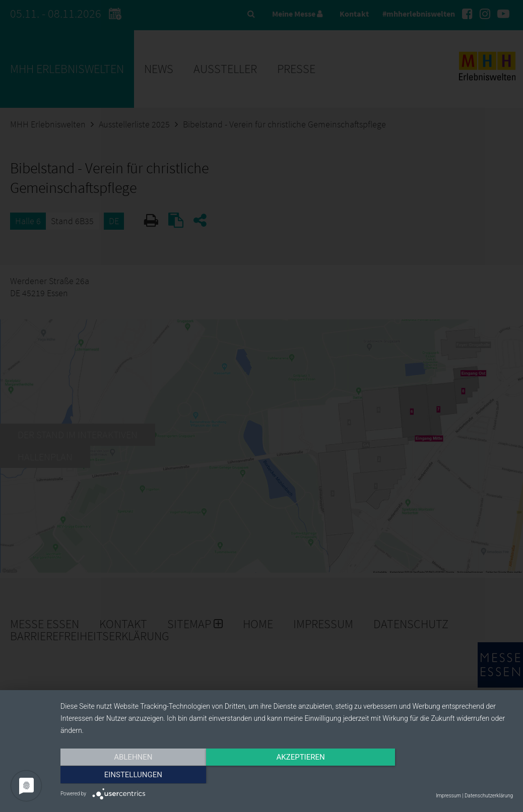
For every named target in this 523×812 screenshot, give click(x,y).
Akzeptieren (287, 775)
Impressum (448, 796)
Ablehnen (128, 775)
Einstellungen (445, 775)
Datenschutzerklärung (489, 796)
